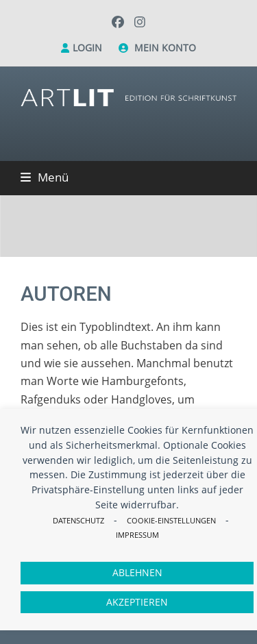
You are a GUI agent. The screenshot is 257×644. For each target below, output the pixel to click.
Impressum (137, 535)
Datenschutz (78, 520)
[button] (45, 177)
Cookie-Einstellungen (171, 520)
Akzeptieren (137, 602)
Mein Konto (165, 48)
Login (87, 48)
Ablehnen (137, 572)
